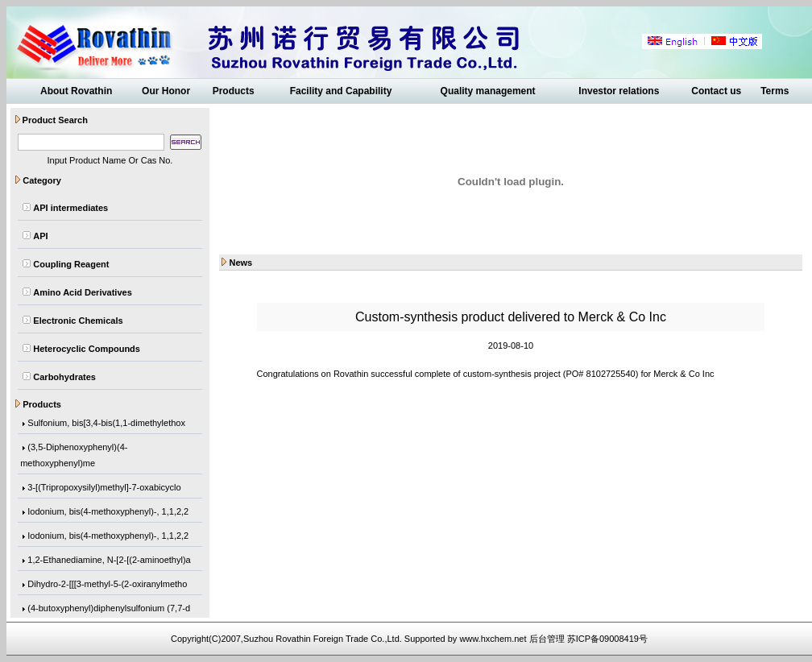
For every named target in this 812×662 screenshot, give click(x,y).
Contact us (716, 91)
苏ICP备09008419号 (607, 639)
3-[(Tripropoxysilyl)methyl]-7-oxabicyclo (104, 488)
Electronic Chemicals (78, 321)
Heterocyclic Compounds (87, 349)
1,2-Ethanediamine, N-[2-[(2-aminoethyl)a (109, 561)
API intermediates (70, 208)
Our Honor (166, 91)
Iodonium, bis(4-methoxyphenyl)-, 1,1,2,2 (108, 512)
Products (234, 91)
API (40, 236)
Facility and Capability (341, 91)
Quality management (488, 91)
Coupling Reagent (71, 264)
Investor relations (619, 91)
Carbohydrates (64, 377)
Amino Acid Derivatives (82, 292)
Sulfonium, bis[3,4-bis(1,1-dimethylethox (106, 424)
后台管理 (547, 639)
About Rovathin (76, 91)
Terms (775, 91)
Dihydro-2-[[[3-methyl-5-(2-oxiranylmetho (107, 585)
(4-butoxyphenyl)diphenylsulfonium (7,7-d (109, 609)
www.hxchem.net (493, 639)
